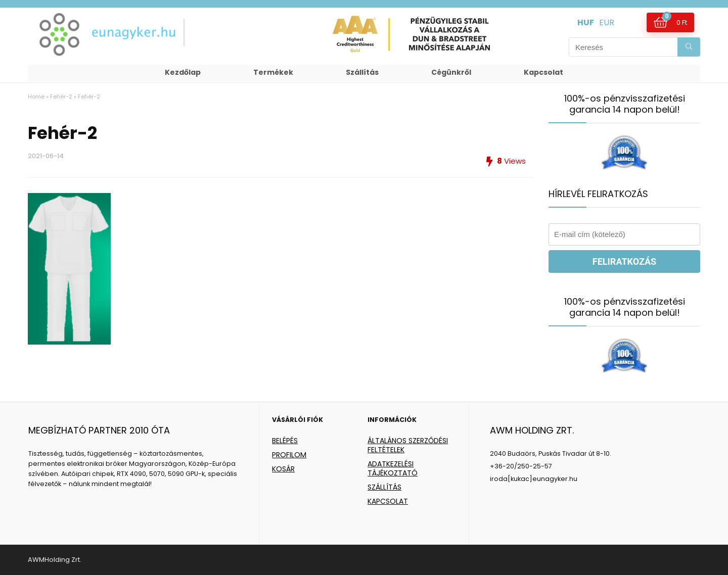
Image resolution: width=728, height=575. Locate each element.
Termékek (273, 72)
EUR (607, 22)
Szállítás (362, 72)
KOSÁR (283, 469)
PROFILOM (289, 455)
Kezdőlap (183, 72)
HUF (586, 22)
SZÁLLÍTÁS (384, 487)
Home (36, 97)
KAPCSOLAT (388, 501)
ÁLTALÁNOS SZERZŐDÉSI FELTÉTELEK (408, 445)
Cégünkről (451, 72)
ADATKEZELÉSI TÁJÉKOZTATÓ (393, 468)
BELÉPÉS (285, 441)
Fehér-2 (61, 97)
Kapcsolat (543, 72)
